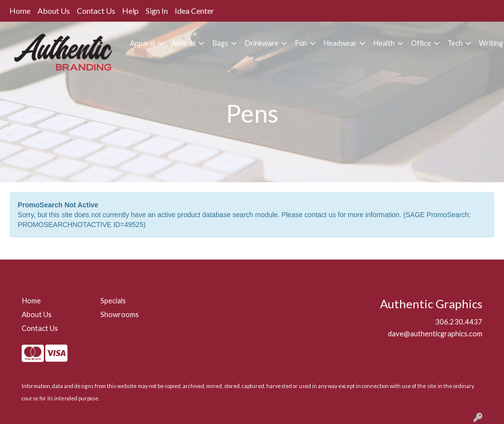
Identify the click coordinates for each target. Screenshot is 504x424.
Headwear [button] (340, 43)
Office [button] (421, 43)
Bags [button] (220, 43)
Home (20, 11)
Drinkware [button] (262, 43)
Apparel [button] (142, 43)
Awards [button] (184, 43)
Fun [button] (301, 43)
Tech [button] (455, 43)
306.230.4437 (459, 322)
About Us (54, 11)
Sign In (157, 11)
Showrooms (120, 314)
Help (130, 11)
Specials (113, 301)
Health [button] (384, 43)
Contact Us (96, 11)
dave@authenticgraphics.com (435, 334)
